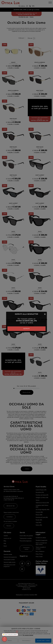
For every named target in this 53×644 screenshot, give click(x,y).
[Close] (45, 314)
